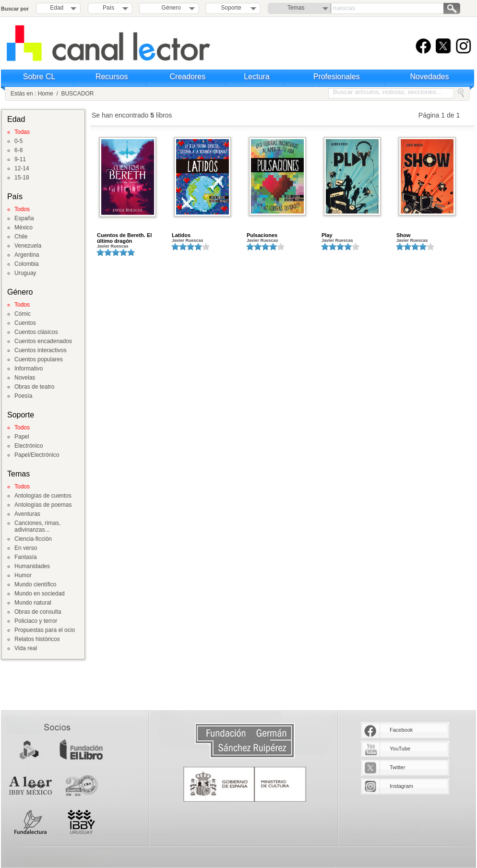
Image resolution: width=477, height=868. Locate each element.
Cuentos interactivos (41, 350)
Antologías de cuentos (43, 496)
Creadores (188, 77)
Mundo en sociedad (40, 594)
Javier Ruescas (113, 246)
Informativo (29, 369)
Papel (22, 437)
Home (46, 94)
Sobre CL (39, 77)
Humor (23, 575)
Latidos (181, 235)
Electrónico (29, 446)
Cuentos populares (39, 359)
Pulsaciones (262, 235)
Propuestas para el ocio (45, 630)
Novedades (430, 77)
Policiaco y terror (36, 621)
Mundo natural (33, 603)
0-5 (18, 141)
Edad (57, 8)
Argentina (27, 255)
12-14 (22, 168)
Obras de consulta (38, 612)
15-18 (22, 178)
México (24, 227)
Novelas (25, 378)
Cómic (23, 314)
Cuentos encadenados (43, 341)
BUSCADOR (77, 94)
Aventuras (27, 514)
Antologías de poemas (43, 505)
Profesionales (337, 77)
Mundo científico (35, 584)
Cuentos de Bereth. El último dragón (124, 238)
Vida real (26, 648)
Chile (21, 237)
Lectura (256, 77)
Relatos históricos (37, 639)
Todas (22, 132)
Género (170, 8)
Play (327, 235)
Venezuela (28, 246)
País (108, 8)
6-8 (18, 150)
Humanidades (32, 566)
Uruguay (25, 273)
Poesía (23, 396)
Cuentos (25, 323)
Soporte (231, 8)
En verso (26, 548)
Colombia (27, 264)
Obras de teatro (34, 387)
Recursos (112, 77)
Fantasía (26, 557)
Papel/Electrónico (37, 455)
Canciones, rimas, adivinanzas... (37, 526)
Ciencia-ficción (33, 539)
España (24, 218)
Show (403, 235)
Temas (296, 8)
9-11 (20, 159)
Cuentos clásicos (36, 332)
